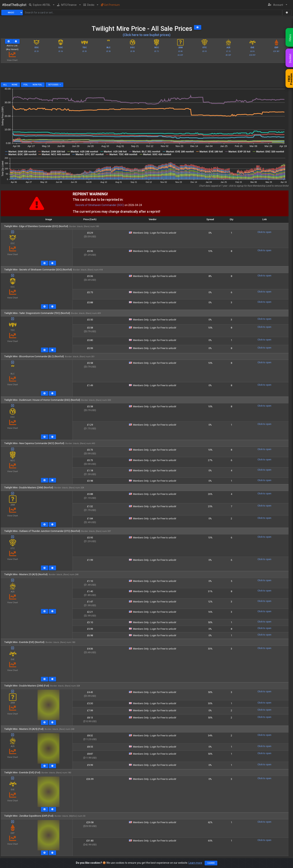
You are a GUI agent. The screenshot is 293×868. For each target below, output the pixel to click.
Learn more (195, 863)
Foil (26, 85)
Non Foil (37, 85)
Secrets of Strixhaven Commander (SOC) (100, 205)
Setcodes (54, 85)
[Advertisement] (145, 74)
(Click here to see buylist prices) (147, 35)
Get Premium (110, 5)
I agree (211, 863)
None (15, 85)
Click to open (264, 232)
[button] (42, 5)
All (5, 85)
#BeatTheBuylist (14, 5)
